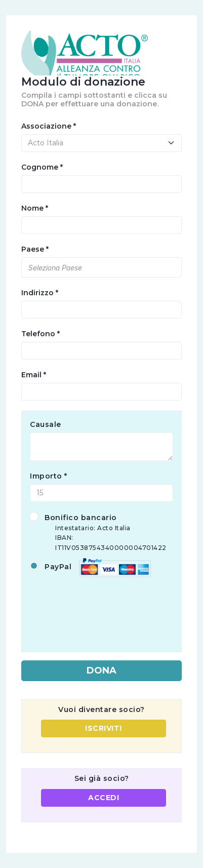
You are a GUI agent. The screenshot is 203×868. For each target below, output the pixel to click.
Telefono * (40, 334)
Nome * (35, 208)
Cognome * (42, 167)
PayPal (90, 567)
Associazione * (49, 126)
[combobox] (101, 267)
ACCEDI (104, 798)
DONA (101, 670)
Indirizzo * (40, 293)
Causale (46, 424)
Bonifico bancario (101, 533)
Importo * (49, 476)
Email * (34, 375)
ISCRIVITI (104, 728)
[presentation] (107, 608)
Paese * (35, 249)
